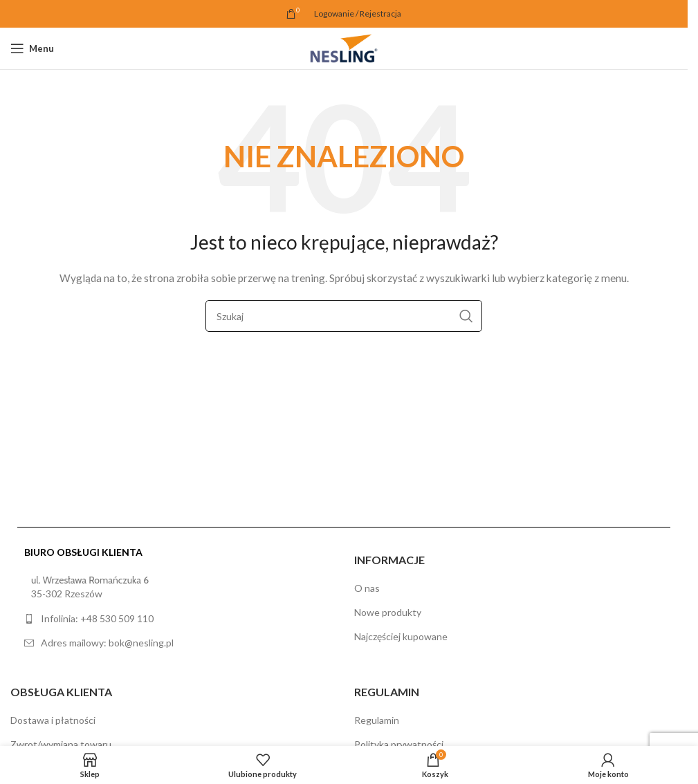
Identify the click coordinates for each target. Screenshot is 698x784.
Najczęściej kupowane (401, 636)
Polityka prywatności (399, 744)
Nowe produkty (388, 612)
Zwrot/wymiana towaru (61, 744)
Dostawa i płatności (53, 720)
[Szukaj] (344, 316)
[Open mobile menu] (32, 48)
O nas (367, 588)
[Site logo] (344, 47)
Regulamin (377, 720)
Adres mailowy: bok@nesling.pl (107, 643)
